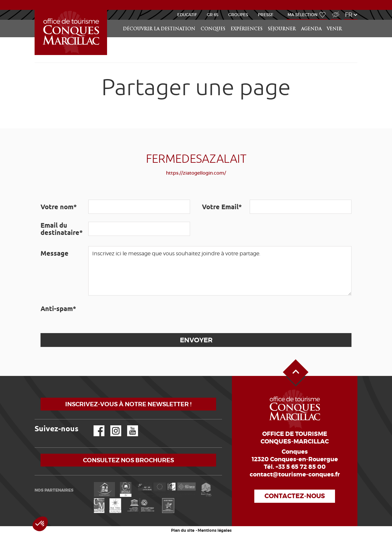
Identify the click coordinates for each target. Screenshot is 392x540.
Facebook (95, 426)
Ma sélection (303, 15)
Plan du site (183, 530)
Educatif (187, 15)
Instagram (111, 426)
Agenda (311, 29)
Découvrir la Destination (159, 29)
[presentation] (138, 314)
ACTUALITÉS (196, 5)
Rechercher (351, 20)
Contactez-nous (295, 496)
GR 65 (213, 15)
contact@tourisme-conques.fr (295, 474)
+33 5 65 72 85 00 (301, 467)
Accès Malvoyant (334, 11)
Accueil (36, 10)
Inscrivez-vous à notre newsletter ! (128, 404)
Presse (266, 15)
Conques (213, 29)
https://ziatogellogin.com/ (196, 173)
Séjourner (282, 29)
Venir (334, 29)
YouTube (128, 426)
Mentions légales (215, 530)
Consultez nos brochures (128, 460)
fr (349, 15)
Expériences (247, 29)
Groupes (238, 15)
